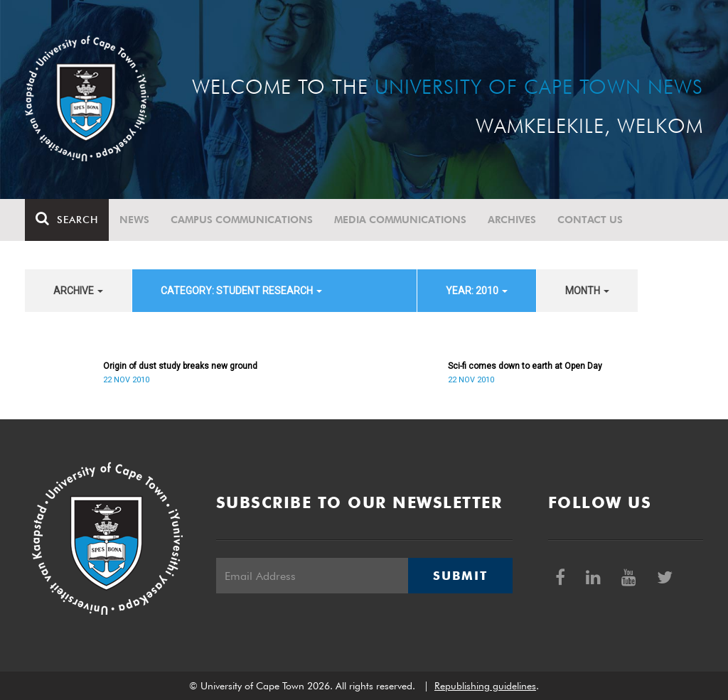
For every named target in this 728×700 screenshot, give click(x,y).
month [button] (587, 291)
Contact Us (590, 220)
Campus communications (242, 220)
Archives (512, 220)
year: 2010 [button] (477, 291)
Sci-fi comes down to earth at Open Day (525, 366)
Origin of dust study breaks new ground (180, 366)
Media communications (400, 220)
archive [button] (78, 291)
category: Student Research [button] (241, 291)
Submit (460, 576)
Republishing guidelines (485, 686)
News (134, 220)
